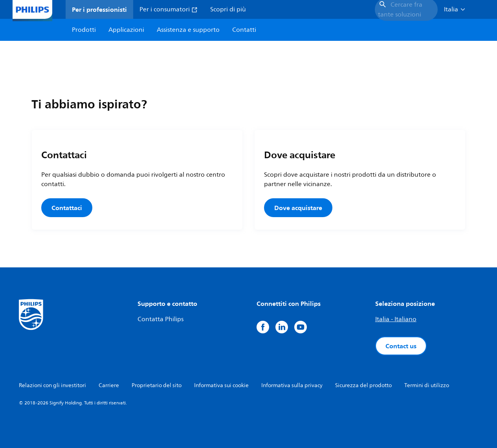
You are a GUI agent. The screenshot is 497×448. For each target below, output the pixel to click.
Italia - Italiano (396, 319)
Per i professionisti (99, 9)
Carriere (109, 385)
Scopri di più (228, 9)
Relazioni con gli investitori (52, 385)
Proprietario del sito (157, 385)
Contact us (401, 346)
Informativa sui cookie (221, 385)
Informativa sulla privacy (292, 385)
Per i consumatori (169, 9)
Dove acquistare (298, 208)
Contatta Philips (160, 319)
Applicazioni (126, 30)
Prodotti (84, 30)
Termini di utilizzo (427, 385)
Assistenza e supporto (188, 30)
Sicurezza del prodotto (363, 385)
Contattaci (67, 208)
